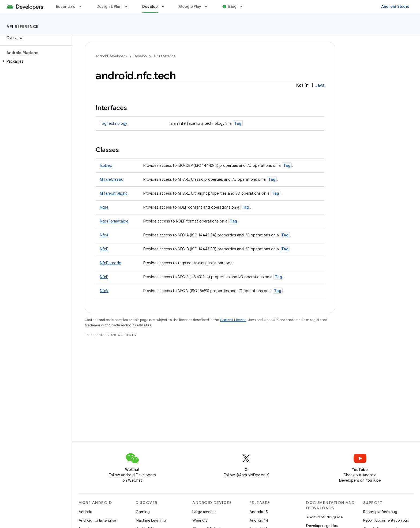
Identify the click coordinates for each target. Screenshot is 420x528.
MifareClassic (112, 179)
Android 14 (259, 520)
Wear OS (200, 520)
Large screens (204, 512)
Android (85, 512)
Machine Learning (151, 520)
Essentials (66, 6)
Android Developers (111, 56)
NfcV (104, 291)
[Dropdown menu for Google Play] (208, 6)
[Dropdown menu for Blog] (244, 6)
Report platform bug (380, 512)
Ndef (104, 207)
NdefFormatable (114, 221)
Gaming (143, 512)
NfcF (104, 277)
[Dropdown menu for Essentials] (83, 6)
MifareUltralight (113, 193)
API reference (23, 27)
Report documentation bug (386, 520)
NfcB (104, 249)
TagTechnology (114, 123)
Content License (233, 320)
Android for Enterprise (97, 520)
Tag (238, 123)
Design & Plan (109, 6)
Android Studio (395, 6)
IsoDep (106, 165)
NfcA (104, 235)
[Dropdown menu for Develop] (165, 6)
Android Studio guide (324, 517)
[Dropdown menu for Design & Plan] (129, 6)
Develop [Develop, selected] (150, 6)
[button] (35, 61)
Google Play (190, 6)
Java (320, 85)
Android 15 (259, 512)
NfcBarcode (110, 263)
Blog (232, 6)
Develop (140, 56)
